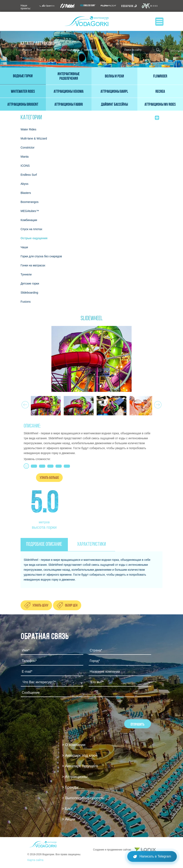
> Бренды (70, 787)
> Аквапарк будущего (80, 766)
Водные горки (45, 50)
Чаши (24, 247)
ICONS (25, 166)
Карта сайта (35, 860)
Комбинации (29, 220)
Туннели (26, 274)
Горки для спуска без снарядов (41, 256)
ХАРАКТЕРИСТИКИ (91, 544)
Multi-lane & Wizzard (34, 138)
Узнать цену (40, 605)
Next (157, 404)
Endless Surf (29, 175)
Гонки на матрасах (33, 265)
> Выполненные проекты (83, 798)
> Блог (67, 809)
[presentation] (52, 711)
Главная (27, 50)
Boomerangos (30, 202)
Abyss (24, 184)
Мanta (25, 157)
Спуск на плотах (31, 229)
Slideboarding (29, 293)
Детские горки (30, 283)
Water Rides (28, 129)
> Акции (69, 819)
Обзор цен (71, 605)
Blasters (26, 193)
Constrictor (28, 148)
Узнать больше (49, 477)
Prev (25, 404)
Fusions (26, 302)
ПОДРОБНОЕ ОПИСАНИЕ (44, 544)
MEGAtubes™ (30, 211)
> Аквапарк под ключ (80, 756)
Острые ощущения (68, 50)
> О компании (74, 745)
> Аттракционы (75, 777)
